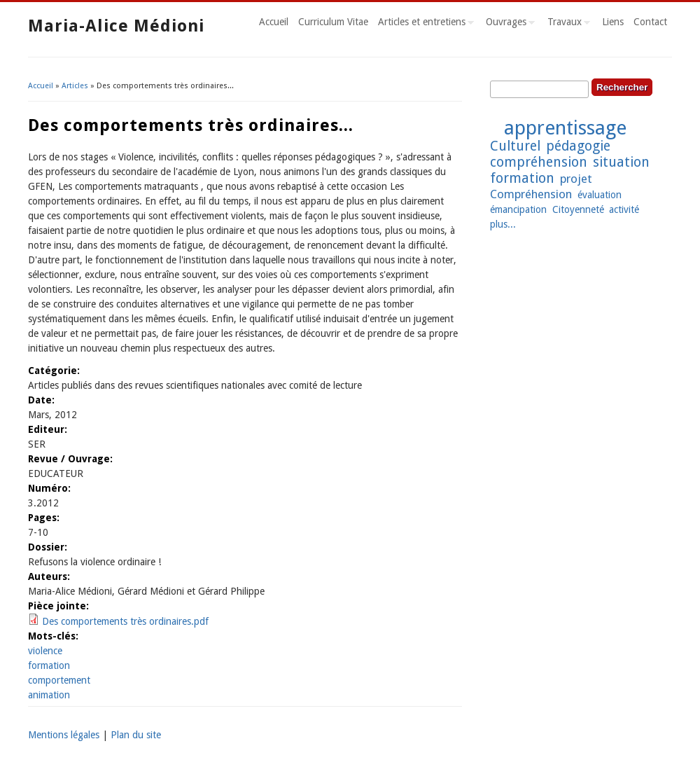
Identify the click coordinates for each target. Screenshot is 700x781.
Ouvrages (508, 24)
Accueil (274, 22)
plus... (503, 224)
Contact (650, 22)
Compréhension (531, 194)
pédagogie (578, 146)
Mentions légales (64, 735)
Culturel (515, 146)
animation (49, 695)
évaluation (600, 195)
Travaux (566, 24)
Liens (613, 22)
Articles (75, 86)
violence (45, 651)
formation (49, 665)
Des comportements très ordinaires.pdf (125, 621)
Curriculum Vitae (333, 22)
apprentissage (565, 128)
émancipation (518, 209)
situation (621, 162)
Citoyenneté (578, 209)
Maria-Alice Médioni (116, 26)
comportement (59, 680)
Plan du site (136, 735)
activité (624, 209)
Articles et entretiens (423, 24)
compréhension (539, 162)
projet (576, 179)
